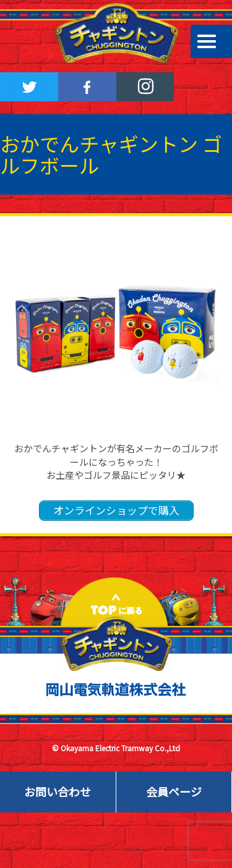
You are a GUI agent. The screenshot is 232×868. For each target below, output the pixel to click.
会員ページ (174, 791)
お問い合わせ (58, 791)
